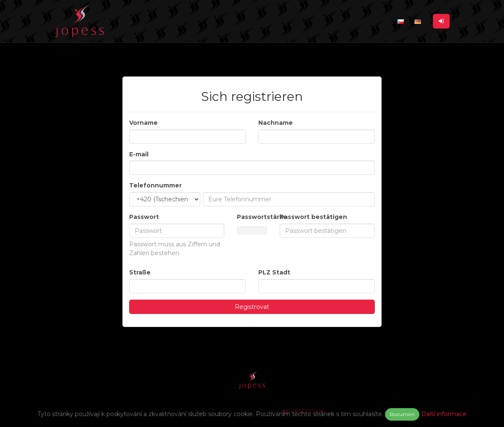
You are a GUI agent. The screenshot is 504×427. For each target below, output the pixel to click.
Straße (140, 272)
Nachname (276, 123)
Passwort (144, 217)
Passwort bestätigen (313, 217)
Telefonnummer (155, 185)
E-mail (139, 154)
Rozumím (402, 414)
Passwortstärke (252, 217)
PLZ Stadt (274, 272)
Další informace (444, 414)
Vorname (143, 123)
